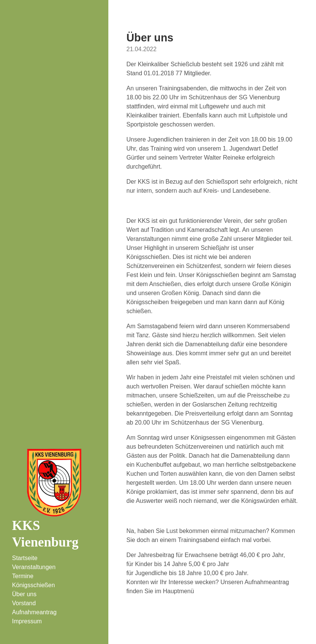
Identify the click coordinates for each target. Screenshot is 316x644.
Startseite (25, 558)
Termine (23, 576)
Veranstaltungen (34, 567)
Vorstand (24, 603)
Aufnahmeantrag (34, 612)
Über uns (24, 594)
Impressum (27, 621)
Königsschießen (33, 585)
